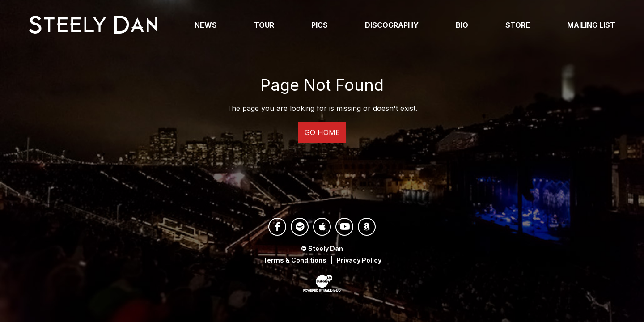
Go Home (322, 135)
